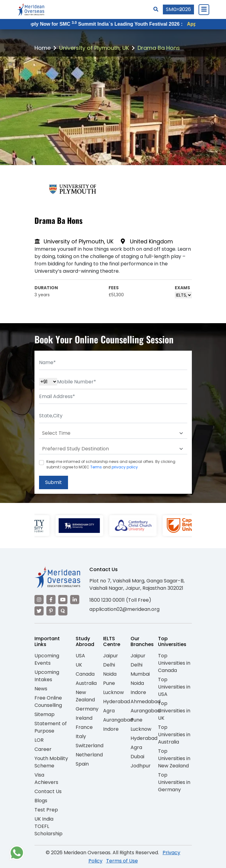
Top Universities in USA (174, 687)
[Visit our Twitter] (39, 611)
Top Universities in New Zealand (174, 758)
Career (43, 749)
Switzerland (90, 746)
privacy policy (125, 467)
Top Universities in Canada (174, 663)
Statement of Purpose (51, 727)
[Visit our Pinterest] (51, 611)
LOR (39, 740)
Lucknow (113, 692)
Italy (81, 736)
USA (80, 656)
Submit (54, 482)
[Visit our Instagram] (39, 600)
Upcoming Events (47, 659)
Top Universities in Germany (174, 782)
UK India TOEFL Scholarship (48, 826)
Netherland (89, 755)
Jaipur (111, 656)
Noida (110, 674)
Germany (87, 709)
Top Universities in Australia (174, 735)
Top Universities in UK (174, 711)
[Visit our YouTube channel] (63, 600)
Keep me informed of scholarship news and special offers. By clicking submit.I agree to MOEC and (111, 464)
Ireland (84, 718)
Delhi (109, 665)
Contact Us (48, 791)
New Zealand (85, 696)
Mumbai (140, 674)
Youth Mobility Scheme (51, 762)
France (84, 727)
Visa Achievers (46, 779)
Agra (109, 711)
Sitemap (45, 714)
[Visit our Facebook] (51, 600)
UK (79, 665)
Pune (109, 683)
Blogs (41, 801)
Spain (82, 764)
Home (43, 48)
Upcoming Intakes (47, 676)
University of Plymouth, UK (94, 48)
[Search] (156, 9)
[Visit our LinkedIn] (75, 600)
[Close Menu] (204, 9)
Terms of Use (122, 861)
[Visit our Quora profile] (63, 611)
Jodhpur (141, 766)
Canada (85, 674)
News (41, 689)
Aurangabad (118, 720)
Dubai (137, 757)
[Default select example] (113, 433)
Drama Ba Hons (159, 48)
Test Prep (46, 810)
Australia (86, 683)
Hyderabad (117, 702)
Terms (96, 467)
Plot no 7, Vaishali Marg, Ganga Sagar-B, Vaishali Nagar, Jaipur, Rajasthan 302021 (137, 584)
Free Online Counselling (48, 702)
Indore (111, 729)
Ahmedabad (145, 702)
